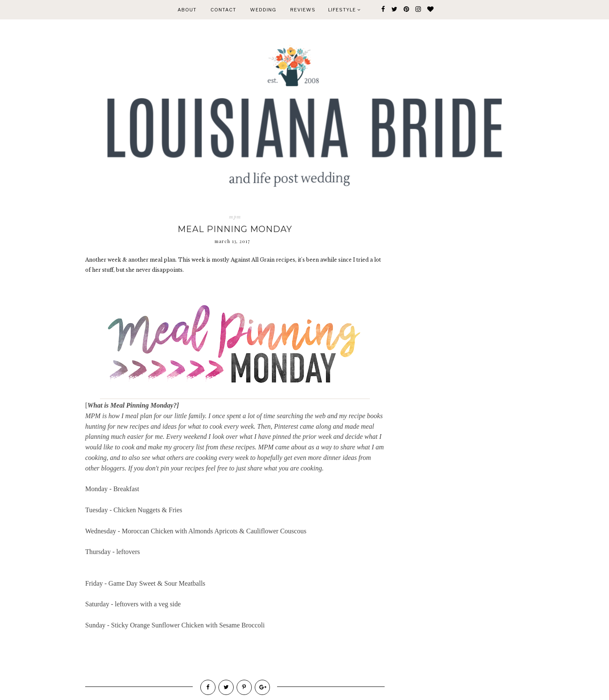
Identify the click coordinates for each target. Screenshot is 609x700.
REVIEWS (303, 10)
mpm (235, 217)
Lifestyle (344, 10)
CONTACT (223, 10)
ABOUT (187, 10)
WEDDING (263, 10)
